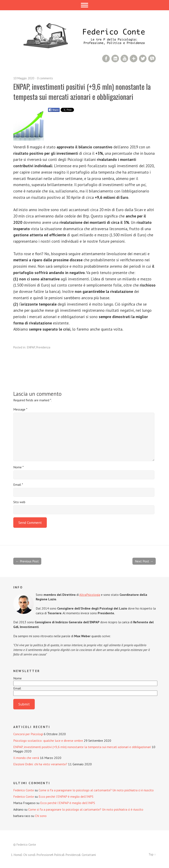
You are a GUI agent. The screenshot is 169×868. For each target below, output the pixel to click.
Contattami (89, 855)
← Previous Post (27, 561)
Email (18, 485)
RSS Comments (152, 59)
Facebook (106, 59)
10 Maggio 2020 (24, 78)
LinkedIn (115, 59)
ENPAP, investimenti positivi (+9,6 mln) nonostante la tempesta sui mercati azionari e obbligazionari (82, 747)
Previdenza (43, 347)
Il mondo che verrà (26, 758)
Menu (84, 5)
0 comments (45, 78)
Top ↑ (152, 854)
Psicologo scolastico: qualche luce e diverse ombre (48, 741)
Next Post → (144, 561)
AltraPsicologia (90, 595)
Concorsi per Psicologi (28, 734)
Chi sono (41, 816)
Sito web (19, 502)
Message (20, 409)
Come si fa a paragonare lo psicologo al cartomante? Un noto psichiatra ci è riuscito (96, 790)
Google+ (134, 59)
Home (17, 855)
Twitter (143, 59)
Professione (44, 855)
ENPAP (31, 347)
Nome (18, 467)
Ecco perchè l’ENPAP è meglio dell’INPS (66, 796)
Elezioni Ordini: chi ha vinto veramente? (40, 764)
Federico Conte (24, 790)
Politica (59, 855)
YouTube (124, 59)
